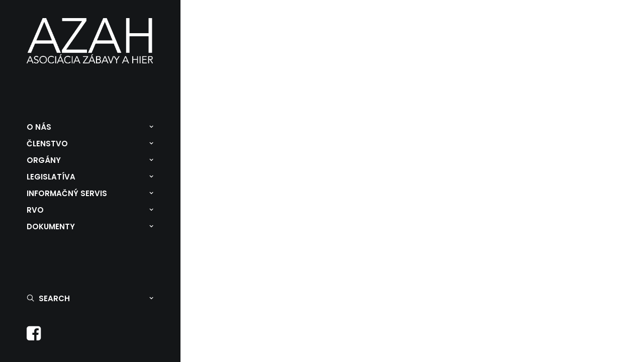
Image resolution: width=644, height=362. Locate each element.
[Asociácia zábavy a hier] (90, 41)
